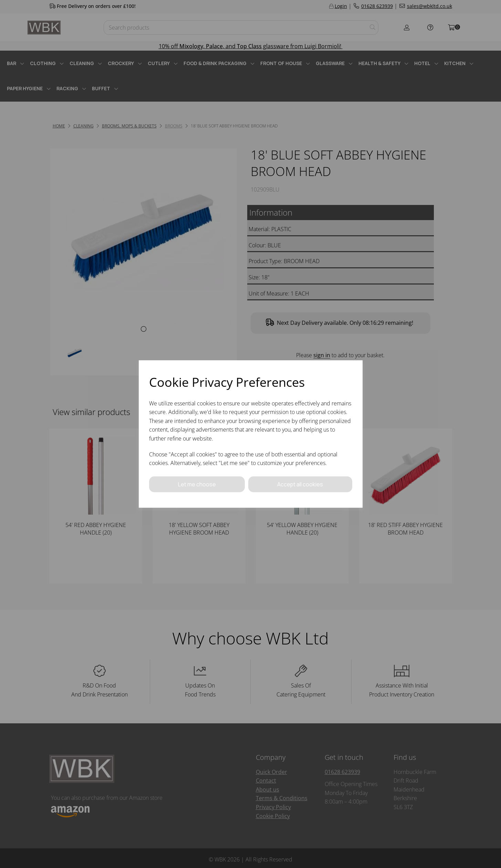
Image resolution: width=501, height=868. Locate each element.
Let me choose (197, 484)
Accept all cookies (300, 484)
